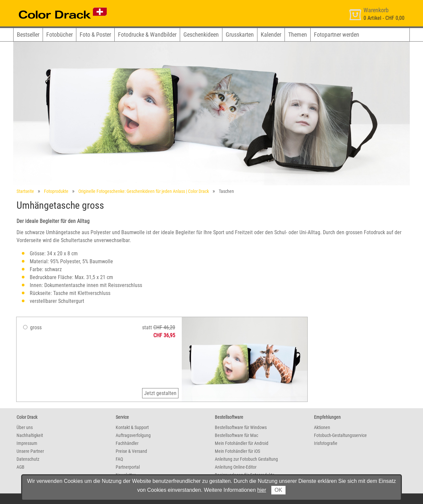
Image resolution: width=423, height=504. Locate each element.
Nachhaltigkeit (30, 435)
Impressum (27, 443)
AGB (20, 467)
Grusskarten (240, 35)
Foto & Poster (95, 35)
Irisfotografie (326, 443)
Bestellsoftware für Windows (241, 427)
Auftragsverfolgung (133, 435)
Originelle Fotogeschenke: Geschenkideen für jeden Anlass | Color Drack (144, 191)
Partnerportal (128, 467)
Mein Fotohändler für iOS (237, 451)
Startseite (25, 191)
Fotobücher (59, 35)
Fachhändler (127, 443)
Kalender (271, 35)
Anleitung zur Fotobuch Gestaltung (246, 459)
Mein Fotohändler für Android (242, 443)
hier (262, 490)
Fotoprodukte (56, 191)
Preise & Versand (131, 451)
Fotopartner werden (337, 35)
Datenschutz (28, 459)
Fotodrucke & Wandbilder (147, 35)
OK (278, 490)
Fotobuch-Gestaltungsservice (340, 435)
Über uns (25, 427)
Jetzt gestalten (160, 393)
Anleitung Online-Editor (236, 467)
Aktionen (322, 427)
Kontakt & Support (132, 427)
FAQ (119, 459)
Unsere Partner (30, 451)
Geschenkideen (201, 35)
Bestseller (28, 35)
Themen (298, 35)
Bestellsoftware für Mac (236, 435)
